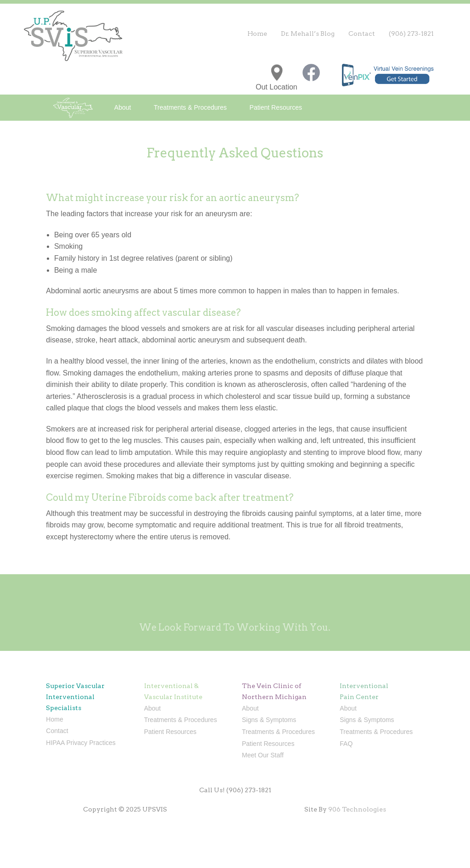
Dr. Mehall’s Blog (308, 34)
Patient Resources (276, 107)
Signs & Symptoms (269, 720)
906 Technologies (357, 809)
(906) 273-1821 (411, 34)
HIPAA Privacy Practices (81, 743)
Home (257, 34)
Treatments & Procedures (190, 107)
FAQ (346, 744)
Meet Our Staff (263, 755)
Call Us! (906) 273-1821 (235, 790)
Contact (362, 34)
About (123, 107)
